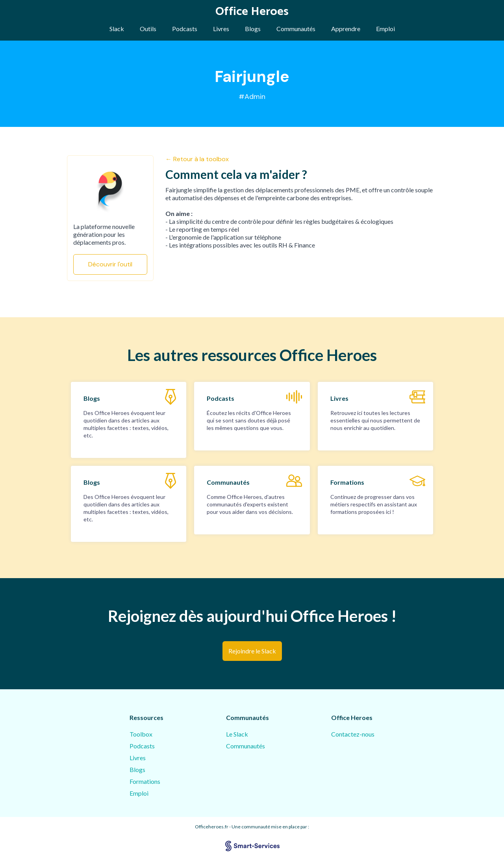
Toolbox (141, 734)
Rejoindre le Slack (252, 651)
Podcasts (185, 29)
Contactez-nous (353, 734)
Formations (145, 781)
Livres (221, 29)
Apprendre (346, 29)
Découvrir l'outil (110, 264)
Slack (117, 29)
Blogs (253, 29)
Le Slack (237, 734)
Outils (148, 29)
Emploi (385, 29)
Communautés (296, 29)
